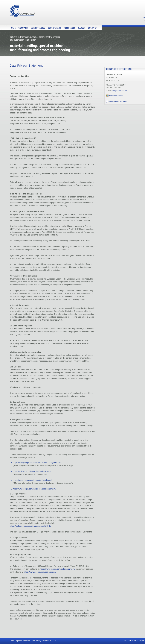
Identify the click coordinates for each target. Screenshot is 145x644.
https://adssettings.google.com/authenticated (32, 480)
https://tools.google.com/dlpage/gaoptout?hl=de (30, 526)
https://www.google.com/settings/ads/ (40, 572)
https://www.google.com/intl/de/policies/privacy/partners (37, 463)
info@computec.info (120, 91)
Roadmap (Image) (116, 95)
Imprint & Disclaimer (23, 641)
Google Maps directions (117, 101)
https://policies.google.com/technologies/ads (32, 471)
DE (144, 18)
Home (12, 641)
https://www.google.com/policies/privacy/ (57, 569)
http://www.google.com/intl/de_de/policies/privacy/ (34, 489)
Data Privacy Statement (40, 641)
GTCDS (53, 641)
